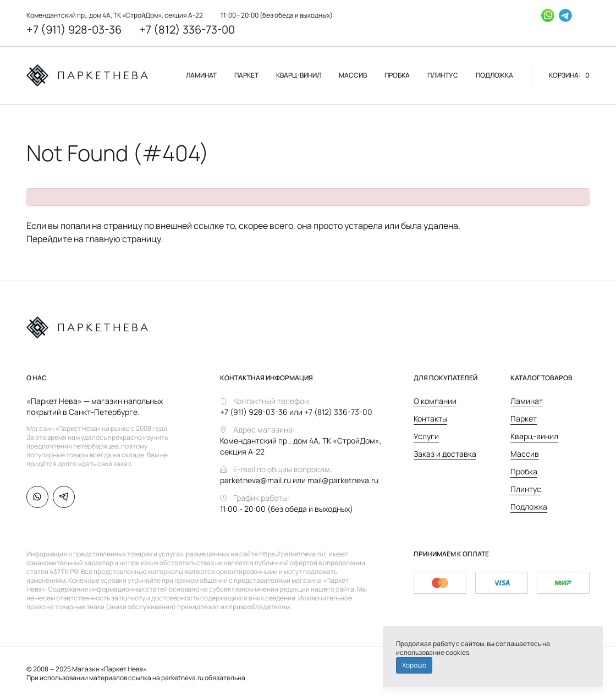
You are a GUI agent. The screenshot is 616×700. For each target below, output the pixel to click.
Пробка (524, 471)
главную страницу (123, 239)
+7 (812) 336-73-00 (187, 29)
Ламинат (527, 401)
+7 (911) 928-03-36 (74, 29)
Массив (525, 454)
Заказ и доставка (445, 454)
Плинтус (526, 489)
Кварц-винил (534, 436)
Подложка (529, 507)
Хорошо (414, 665)
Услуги (426, 436)
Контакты (430, 419)
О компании (435, 401)
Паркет (524, 419)
